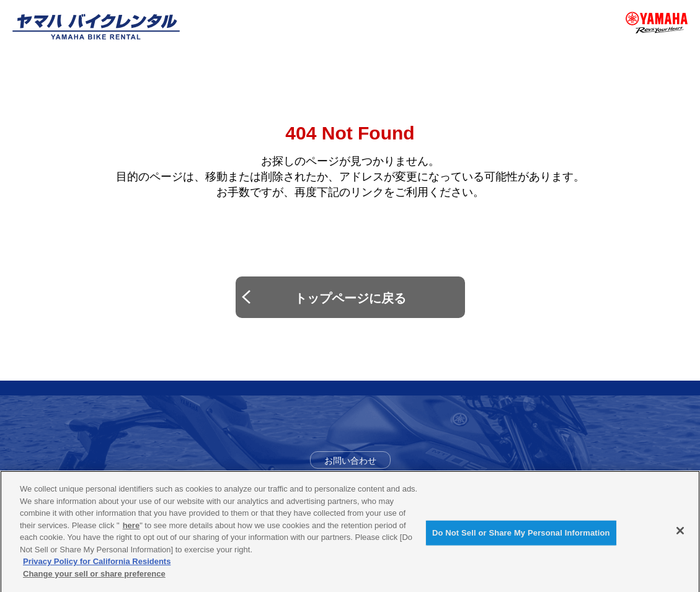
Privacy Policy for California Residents (97, 566)
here (131, 530)
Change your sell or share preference (94, 578)
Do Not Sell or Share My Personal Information (521, 538)
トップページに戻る (350, 298)
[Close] (680, 536)
